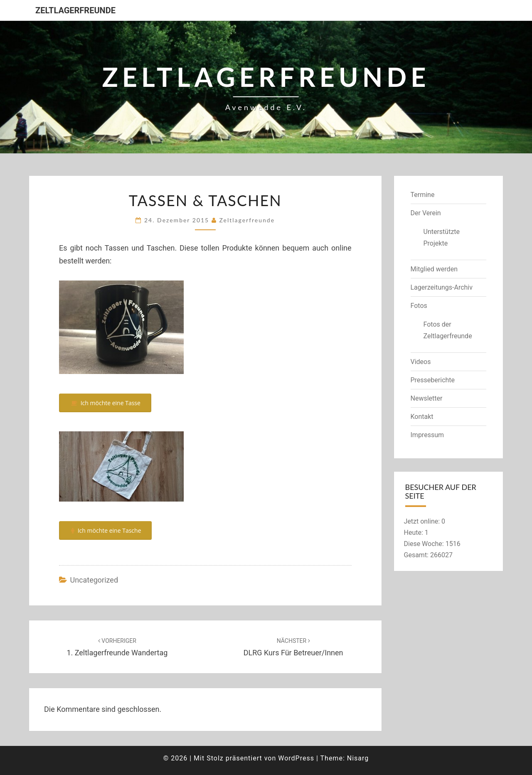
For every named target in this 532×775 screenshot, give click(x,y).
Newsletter (427, 398)
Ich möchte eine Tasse (105, 403)
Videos (421, 362)
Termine (423, 195)
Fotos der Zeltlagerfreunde (448, 330)
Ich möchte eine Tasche (106, 530)
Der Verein (426, 213)
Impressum (427, 435)
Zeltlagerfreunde (75, 10)
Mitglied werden (434, 269)
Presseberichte (433, 380)
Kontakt (422, 417)
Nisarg (358, 758)
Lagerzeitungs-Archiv (442, 287)
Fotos (419, 306)
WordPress (296, 758)
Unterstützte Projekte (442, 237)
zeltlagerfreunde (247, 220)
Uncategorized (94, 580)
